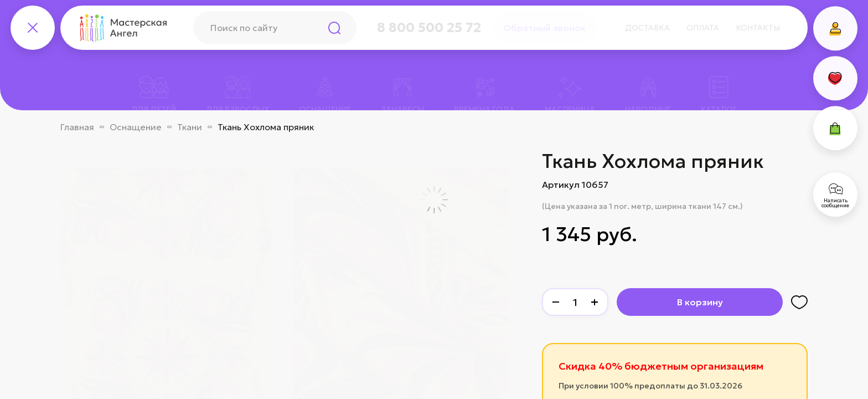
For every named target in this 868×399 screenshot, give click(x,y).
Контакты (758, 28)
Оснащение (136, 127)
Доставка (647, 28)
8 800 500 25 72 (429, 28)
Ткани (190, 127)
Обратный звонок (544, 28)
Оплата (703, 28)
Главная (77, 127)
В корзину (700, 302)
